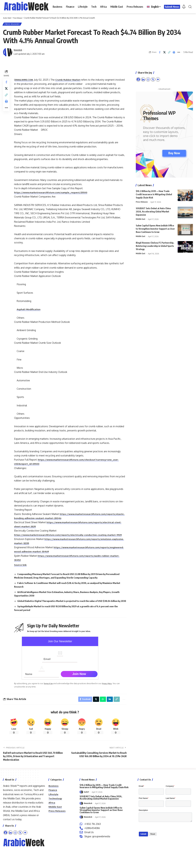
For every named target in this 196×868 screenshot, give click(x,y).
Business (54, 808)
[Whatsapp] (15, 855)
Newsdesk (19, 51)
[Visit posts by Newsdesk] (8, 53)
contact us (9, 842)
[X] (20, 855)
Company (170, 809)
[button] (190, 7)
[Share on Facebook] (160, 53)
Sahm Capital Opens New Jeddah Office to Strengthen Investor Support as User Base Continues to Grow (155, 228)
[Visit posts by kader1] (81, 814)
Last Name (171, 822)
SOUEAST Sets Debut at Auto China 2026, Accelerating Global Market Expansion (153, 210)
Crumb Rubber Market (71, 81)
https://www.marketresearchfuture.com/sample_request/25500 (54, 198)
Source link (22, 583)
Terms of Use (51, 705)
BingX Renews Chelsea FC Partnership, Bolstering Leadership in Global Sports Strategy (155, 245)
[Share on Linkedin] (108, 721)
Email (141, 809)
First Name (144, 822)
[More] (25, 855)
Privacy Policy (112, 705)
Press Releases (13, 25)
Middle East (141, 218)
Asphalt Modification (30, 315)
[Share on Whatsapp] (101, 721)
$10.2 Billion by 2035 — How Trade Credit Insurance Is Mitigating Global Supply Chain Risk (154, 193)
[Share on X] (164, 53)
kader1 (87, 814)
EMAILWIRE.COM (25, 81)
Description (143, 836)
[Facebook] (6, 855)
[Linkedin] (10, 855)
